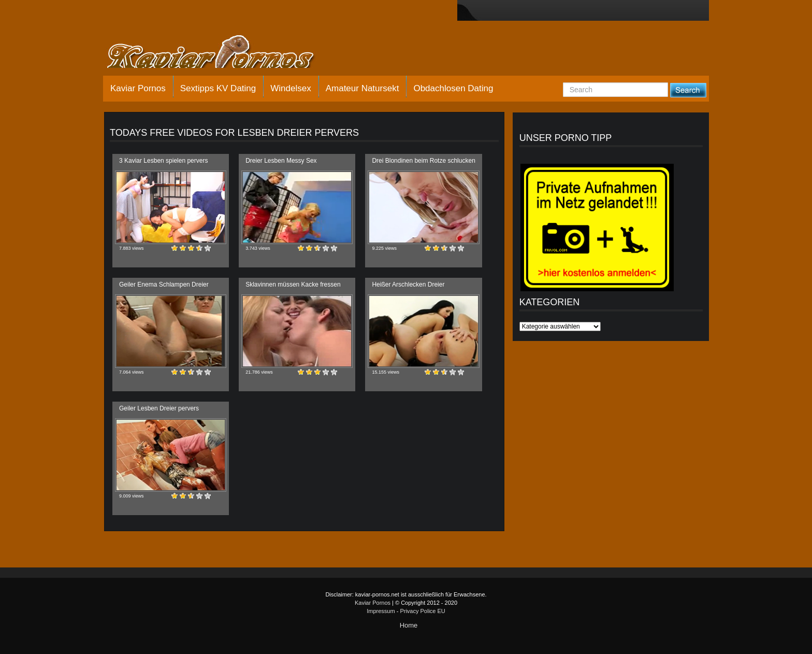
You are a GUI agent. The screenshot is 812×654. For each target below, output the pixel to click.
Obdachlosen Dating (453, 88)
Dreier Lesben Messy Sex (281, 161)
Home (409, 625)
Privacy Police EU (422, 611)
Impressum (381, 611)
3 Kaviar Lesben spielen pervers (163, 161)
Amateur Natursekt (363, 88)
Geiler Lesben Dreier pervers (159, 408)
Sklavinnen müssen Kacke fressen (293, 285)
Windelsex (291, 88)
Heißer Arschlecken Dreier (408, 285)
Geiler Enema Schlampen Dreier (164, 285)
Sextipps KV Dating (218, 88)
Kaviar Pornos (138, 88)
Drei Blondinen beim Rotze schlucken (423, 161)
